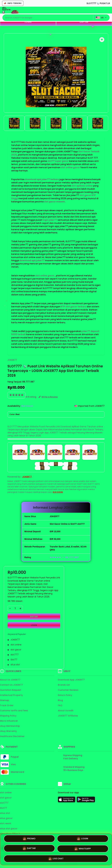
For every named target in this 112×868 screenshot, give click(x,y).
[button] (102, 40)
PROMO (29, 839)
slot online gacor (70, 167)
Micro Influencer (9, 721)
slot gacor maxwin (54, 202)
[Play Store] (86, 800)
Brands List (64, 685)
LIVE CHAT (56, 859)
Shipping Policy (8, 716)
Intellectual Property (11, 695)
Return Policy (65, 695)
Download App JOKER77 (71, 680)
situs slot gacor (9, 829)
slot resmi (5, 823)
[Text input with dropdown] (48, 18)
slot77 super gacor (58, 161)
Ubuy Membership (10, 726)
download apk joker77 (32, 260)
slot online (6, 793)
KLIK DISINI (58, 492)
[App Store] (67, 800)
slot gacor (6, 798)
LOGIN (28, 22)
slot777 (4, 803)
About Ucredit (66, 711)
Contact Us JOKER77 (11, 685)
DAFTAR (84, 22)
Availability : (14, 406)
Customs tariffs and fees (14, 711)
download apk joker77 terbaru (42, 179)
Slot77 (3, 808)
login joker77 (50, 220)
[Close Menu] (3, 13)
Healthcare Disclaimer (12, 736)
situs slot (5, 813)
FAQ (60, 705)
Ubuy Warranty (8, 731)
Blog (60, 700)
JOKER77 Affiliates (68, 716)
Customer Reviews (68, 690)
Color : (14, 414)
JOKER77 (12, 360)
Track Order (7, 705)
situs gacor (6, 818)
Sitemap (5, 700)
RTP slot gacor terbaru (74, 307)
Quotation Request (11, 690)
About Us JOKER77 (10, 680)
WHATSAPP (83, 849)
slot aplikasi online (82, 186)
